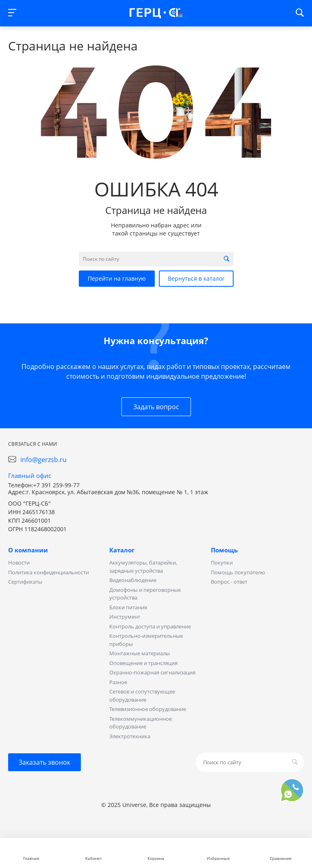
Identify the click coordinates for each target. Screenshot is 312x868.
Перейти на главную (117, 278)
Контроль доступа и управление (150, 626)
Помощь (224, 550)
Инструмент (125, 617)
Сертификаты (25, 582)
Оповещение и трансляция (143, 663)
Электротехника (130, 736)
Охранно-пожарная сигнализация (152, 672)
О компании (28, 550)
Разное (118, 682)
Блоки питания (128, 607)
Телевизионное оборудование (148, 709)
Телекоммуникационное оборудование (141, 723)
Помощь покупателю (238, 572)
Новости (19, 563)
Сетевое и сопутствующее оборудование (142, 696)
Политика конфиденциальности (49, 572)
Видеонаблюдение (133, 580)
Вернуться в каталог (196, 278)
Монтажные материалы (140, 653)
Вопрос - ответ (229, 582)
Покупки (222, 563)
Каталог (122, 550)
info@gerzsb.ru (43, 460)
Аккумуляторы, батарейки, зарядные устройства (143, 567)
